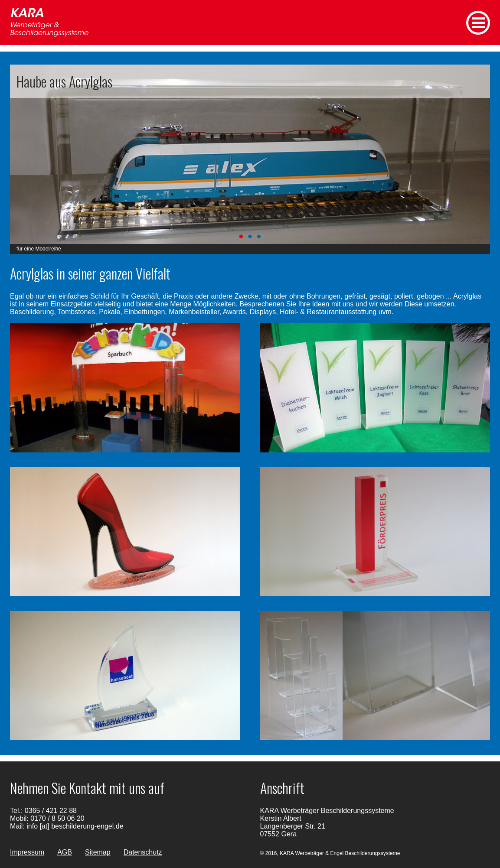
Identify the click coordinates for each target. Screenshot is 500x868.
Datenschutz (143, 852)
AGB (65, 852)
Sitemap (98, 852)
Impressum (27, 852)
